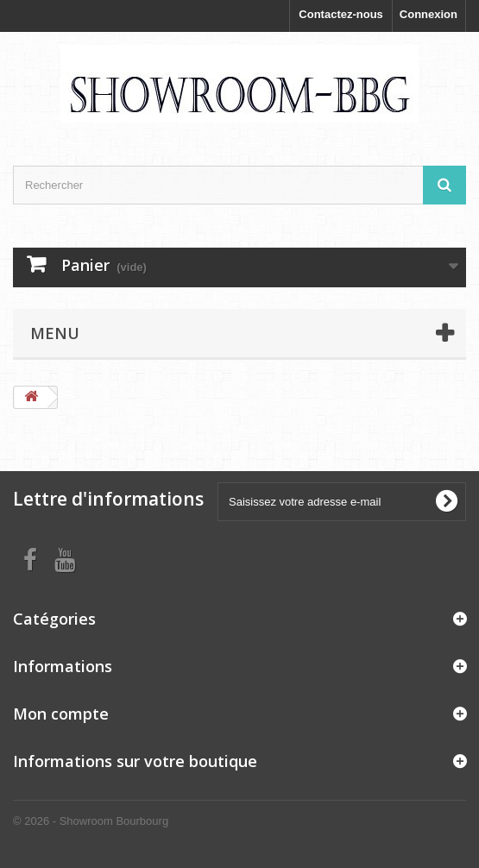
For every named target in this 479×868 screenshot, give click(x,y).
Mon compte (61, 714)
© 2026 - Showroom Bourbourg (91, 821)
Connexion (429, 14)
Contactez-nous (341, 14)
